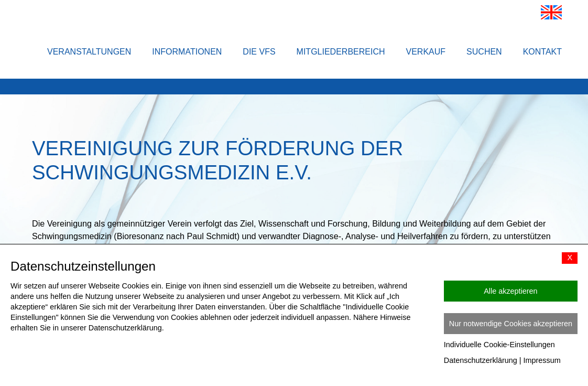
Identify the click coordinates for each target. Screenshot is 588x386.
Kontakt (542, 52)
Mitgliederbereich (341, 52)
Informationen (187, 52)
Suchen (484, 52)
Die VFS (259, 52)
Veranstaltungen (89, 52)
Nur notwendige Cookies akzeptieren (511, 324)
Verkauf (426, 52)
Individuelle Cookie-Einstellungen (499, 345)
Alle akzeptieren (510, 291)
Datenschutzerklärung (481, 360)
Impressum (542, 360)
